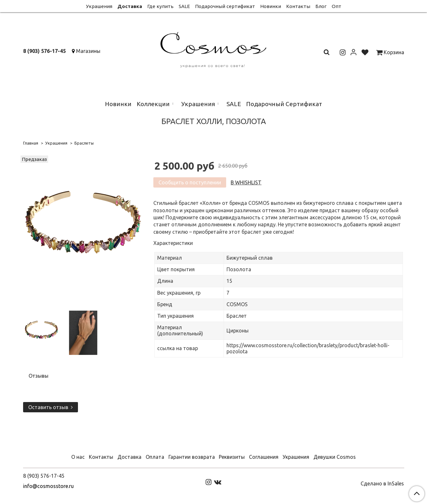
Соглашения (264, 457)
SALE (184, 6)
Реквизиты (232, 457)
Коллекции (153, 104)
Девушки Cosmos (335, 457)
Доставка (130, 6)
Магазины (88, 51)
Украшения (99, 6)
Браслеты (84, 143)
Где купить (160, 6)
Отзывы (38, 376)
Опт (337, 6)
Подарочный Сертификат (284, 104)
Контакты (298, 6)
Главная (31, 143)
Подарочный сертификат (225, 6)
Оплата (155, 457)
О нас (78, 457)
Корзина (390, 52)
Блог (321, 6)
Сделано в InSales (382, 483)
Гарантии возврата (192, 457)
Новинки (271, 6)
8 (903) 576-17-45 (44, 51)
